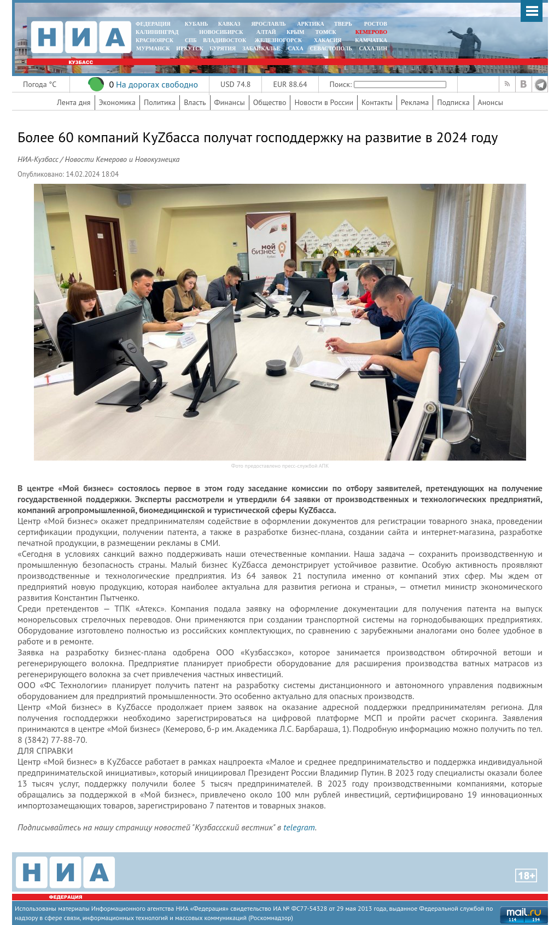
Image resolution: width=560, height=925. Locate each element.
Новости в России (324, 102)
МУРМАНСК (153, 48)
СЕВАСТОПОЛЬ (331, 48)
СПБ (191, 40)
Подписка (453, 102)
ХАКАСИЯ (327, 40)
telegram (299, 827)
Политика (160, 102)
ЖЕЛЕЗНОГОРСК (278, 40)
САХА (295, 48)
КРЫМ (296, 32)
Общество (270, 102)
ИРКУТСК (189, 48)
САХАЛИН (373, 48)
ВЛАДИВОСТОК (224, 40)
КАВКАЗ (229, 24)
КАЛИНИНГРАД (157, 32)
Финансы (230, 102)
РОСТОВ (376, 24)
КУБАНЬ (196, 24)
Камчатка (371, 40)
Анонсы (491, 102)
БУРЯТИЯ (223, 48)
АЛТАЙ (266, 32)
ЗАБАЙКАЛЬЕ (262, 48)
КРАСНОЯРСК (154, 40)
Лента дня (74, 102)
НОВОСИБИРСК (221, 32)
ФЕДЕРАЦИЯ (153, 24)
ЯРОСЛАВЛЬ (268, 24)
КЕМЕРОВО (371, 32)
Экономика (118, 102)
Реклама (415, 102)
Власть (195, 102)
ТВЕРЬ (343, 24)
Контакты (377, 102)
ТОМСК (327, 32)
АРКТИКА (311, 24)
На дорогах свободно (157, 84)
